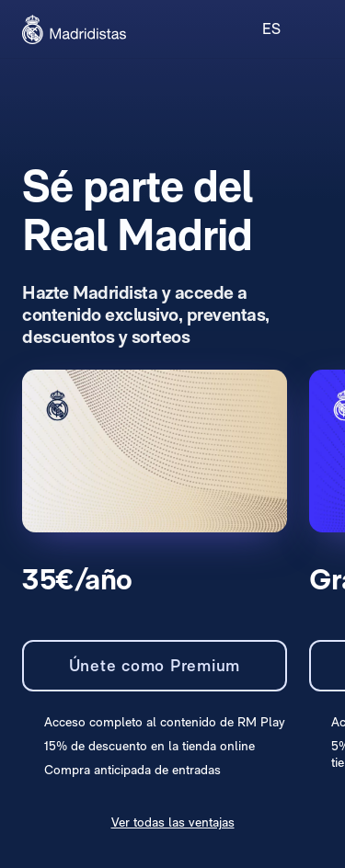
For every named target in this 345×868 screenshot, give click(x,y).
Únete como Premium (155, 665)
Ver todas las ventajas (173, 822)
